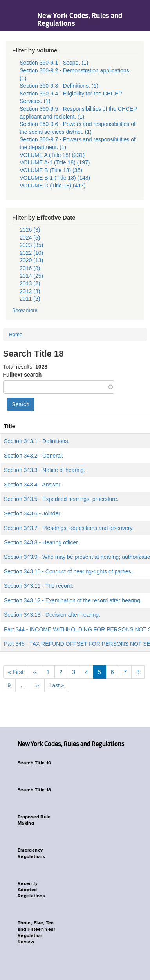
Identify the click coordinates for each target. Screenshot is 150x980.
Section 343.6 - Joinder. (33, 513)
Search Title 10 (34, 763)
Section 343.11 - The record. (39, 586)
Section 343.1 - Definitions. (37, 441)
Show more (25, 310)
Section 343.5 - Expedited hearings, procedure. (61, 499)
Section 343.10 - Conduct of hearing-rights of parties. (68, 571)
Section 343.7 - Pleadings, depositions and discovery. (69, 528)
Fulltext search (23, 375)
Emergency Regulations (31, 854)
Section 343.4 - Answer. (33, 485)
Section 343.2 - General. (34, 456)
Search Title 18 (34, 790)
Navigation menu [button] (13, 16)
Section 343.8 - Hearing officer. (42, 542)
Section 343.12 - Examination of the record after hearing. (73, 600)
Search (21, 404)
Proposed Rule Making (34, 820)
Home (16, 334)
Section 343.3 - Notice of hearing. (45, 470)
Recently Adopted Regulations (31, 890)
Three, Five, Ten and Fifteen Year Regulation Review (37, 933)
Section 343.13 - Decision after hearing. (52, 615)
